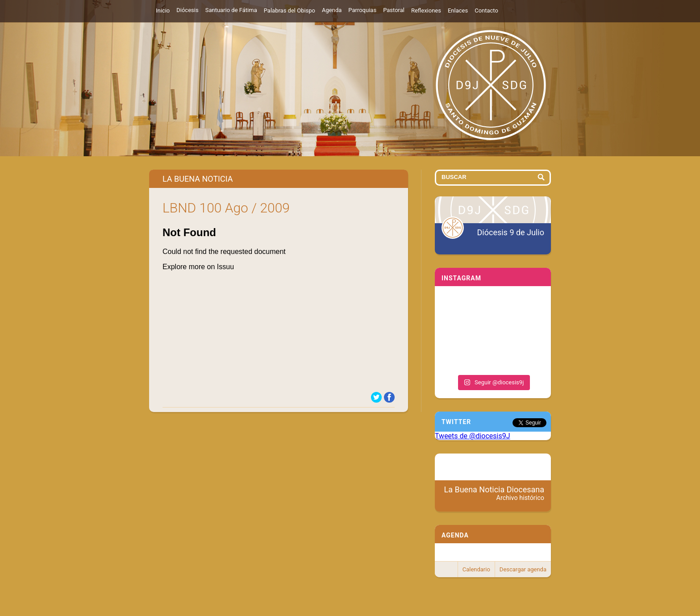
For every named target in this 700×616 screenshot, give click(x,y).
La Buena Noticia (198, 179)
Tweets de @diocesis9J (473, 436)
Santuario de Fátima (231, 10)
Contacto (486, 10)
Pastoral (394, 10)
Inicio (163, 10)
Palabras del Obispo (290, 10)
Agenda (332, 10)
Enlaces (458, 10)
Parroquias (362, 10)
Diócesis (187, 10)
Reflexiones (426, 10)
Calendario (476, 569)
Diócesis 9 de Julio (511, 232)
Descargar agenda (523, 569)
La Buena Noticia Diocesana (494, 493)
